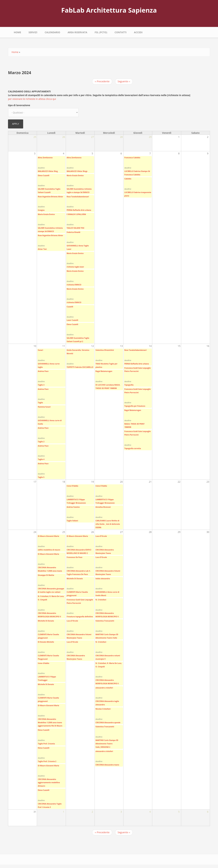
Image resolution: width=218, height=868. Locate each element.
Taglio (40, 403)
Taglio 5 (41, 477)
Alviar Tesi (42, 249)
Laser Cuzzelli (72, 320)
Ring (56, 171)
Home (17, 32)
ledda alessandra (103, 579)
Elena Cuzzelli (44, 175)
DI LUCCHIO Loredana (105, 385)
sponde (117, 723)
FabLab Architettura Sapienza (109, 10)
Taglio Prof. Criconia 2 (47, 761)
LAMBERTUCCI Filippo (76, 500)
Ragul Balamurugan (104, 371)
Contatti (121, 32)
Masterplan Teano (74, 659)
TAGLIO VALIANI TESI (76, 228)
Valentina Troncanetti (105, 621)
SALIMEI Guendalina (46, 189)
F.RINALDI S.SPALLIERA (76, 214)
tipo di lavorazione (19, 105)
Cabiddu (128, 179)
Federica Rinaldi (74, 232)
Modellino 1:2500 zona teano (50, 571)
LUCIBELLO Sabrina (132, 171)
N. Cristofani (101, 600)
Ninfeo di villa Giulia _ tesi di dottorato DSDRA (108, 524)
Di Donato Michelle (46, 642)
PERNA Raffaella (74, 210)
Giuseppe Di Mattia (46, 575)
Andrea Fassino (73, 507)
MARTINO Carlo (102, 634)
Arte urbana (86, 210)
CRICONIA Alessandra (47, 567)
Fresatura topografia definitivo (80, 617)
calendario (52, 32)
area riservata (77, 32)
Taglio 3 (41, 385)
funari (40, 350)
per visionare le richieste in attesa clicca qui (32, 99)
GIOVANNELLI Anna (75, 246)
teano (117, 765)
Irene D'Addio (73, 486)
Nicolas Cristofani (103, 709)
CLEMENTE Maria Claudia (48, 634)
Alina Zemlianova (45, 158)
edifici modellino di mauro (49, 550)
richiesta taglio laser (75, 267)
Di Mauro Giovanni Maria (48, 536)
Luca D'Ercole (72, 621)
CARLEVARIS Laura (103, 521)
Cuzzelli (70, 307)
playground (43, 638)
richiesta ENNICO (74, 285)
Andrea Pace (43, 371)
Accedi (138, 32)
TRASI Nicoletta (102, 364)
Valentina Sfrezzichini (105, 350)
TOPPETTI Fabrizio (74, 367)
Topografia (129, 385)
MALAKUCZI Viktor (46, 171)
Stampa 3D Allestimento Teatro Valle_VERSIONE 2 (107, 744)
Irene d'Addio (44, 663)
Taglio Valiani (72, 521)
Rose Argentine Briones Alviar (50, 197)
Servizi (33, 32)
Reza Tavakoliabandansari (78, 197)
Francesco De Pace (75, 557)
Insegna (41, 210)
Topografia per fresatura (135, 406)
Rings (85, 171)
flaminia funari (44, 407)
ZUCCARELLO (88, 367)
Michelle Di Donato (46, 621)
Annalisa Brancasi (103, 507)
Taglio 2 (41, 442)
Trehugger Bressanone (76, 503)
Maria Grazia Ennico (46, 214)
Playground (43, 659)
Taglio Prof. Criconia (46, 744)
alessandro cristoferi (104, 688)
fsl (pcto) (101, 32)
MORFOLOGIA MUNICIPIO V (49, 617)
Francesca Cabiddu (132, 158)
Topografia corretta (133, 448)
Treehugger (43, 680)
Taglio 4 (41, 459)
